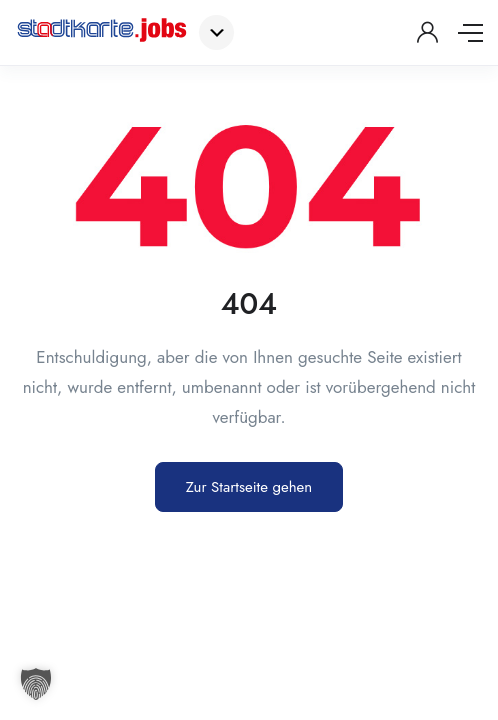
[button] (36, 684)
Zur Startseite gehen (249, 487)
